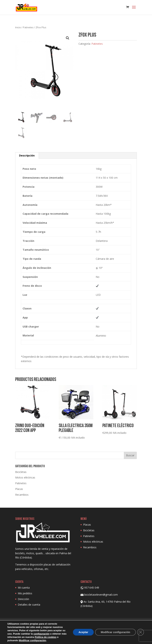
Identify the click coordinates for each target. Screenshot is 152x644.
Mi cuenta (24, 588)
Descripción (27, 155)
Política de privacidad (63, 623)
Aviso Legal (89, 623)
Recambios (22, 495)
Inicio (18, 27)
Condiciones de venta (114, 623)
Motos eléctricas (25, 477)
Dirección (23, 599)
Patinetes (28, 27)
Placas (19, 489)
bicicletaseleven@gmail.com (101, 595)
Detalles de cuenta (29, 605)
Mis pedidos (25, 593)
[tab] (27, 156)
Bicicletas (21, 472)
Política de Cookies (32, 623)
